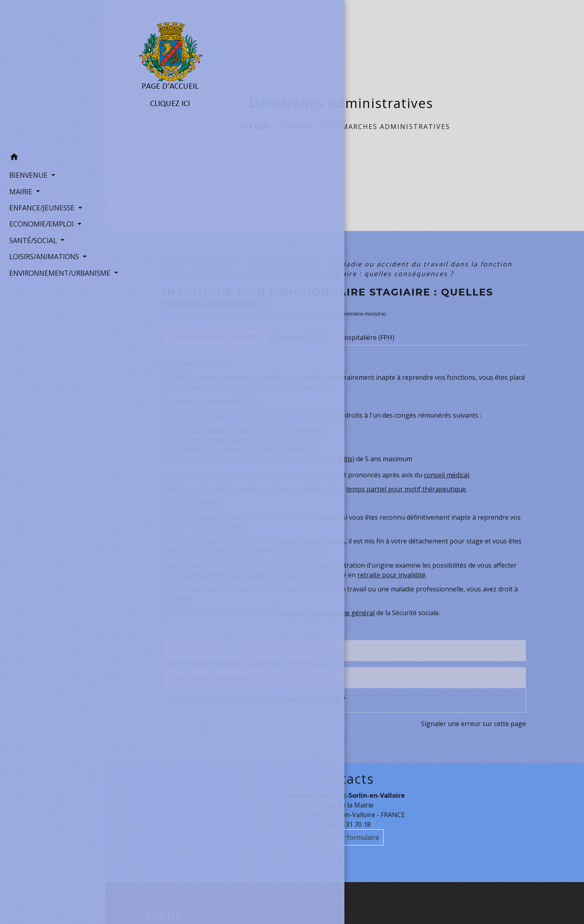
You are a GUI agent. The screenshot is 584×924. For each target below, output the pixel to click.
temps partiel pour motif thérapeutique (406, 489)
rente (185, 599)
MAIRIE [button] (19, 190)
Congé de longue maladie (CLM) (219, 439)
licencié (236, 527)
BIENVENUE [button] (26, 173)
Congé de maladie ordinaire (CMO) (223, 430)
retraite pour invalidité (391, 575)
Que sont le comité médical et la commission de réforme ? (259, 699)
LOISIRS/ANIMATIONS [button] (42, 255)
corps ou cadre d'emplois (308, 541)
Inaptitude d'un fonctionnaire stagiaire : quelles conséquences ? (331, 274)
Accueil (255, 127)
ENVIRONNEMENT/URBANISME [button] (53, 271)
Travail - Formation (286, 264)
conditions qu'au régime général (326, 613)
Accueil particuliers (201, 264)
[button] (53, 156)
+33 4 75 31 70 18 (345, 824)
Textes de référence (208, 650)
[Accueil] (53, 74)
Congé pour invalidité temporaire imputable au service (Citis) (263, 459)
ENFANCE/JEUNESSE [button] (40, 206)
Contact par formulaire (344, 837)
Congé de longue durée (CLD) (216, 449)
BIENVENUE (301, 127)
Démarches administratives (391, 127)
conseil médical (446, 475)
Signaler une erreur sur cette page (473, 724)
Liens (165, 914)
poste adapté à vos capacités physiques (244, 575)
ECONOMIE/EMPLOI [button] (39, 223)
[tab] (215, 337)
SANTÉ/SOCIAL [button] (31, 239)
